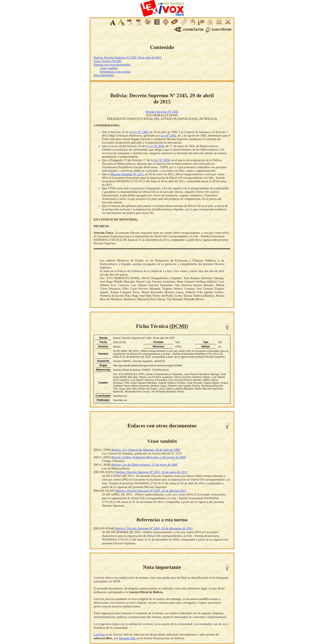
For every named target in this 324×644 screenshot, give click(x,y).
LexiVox (99, 634)
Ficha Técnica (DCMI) (108, 61)
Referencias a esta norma (115, 72)
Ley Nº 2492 (168, 136)
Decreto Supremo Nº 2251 (127, 174)
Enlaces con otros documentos (112, 65)
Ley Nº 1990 (140, 132)
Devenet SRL (128, 638)
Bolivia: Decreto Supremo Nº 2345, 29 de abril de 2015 (127, 58)
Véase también (109, 68)
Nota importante (104, 75)
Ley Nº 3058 (156, 146)
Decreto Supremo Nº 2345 (162, 112)
